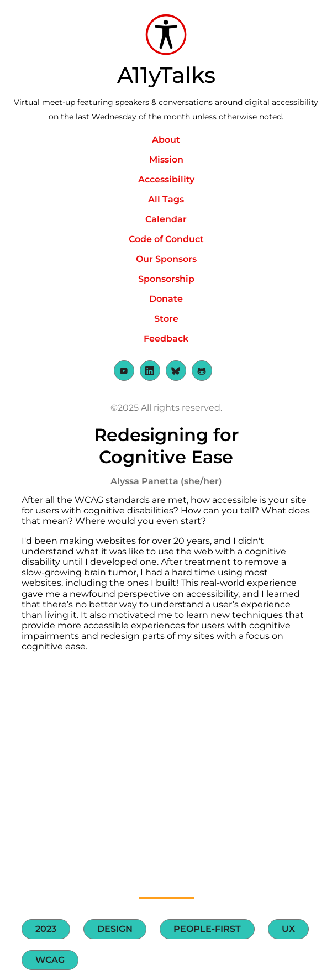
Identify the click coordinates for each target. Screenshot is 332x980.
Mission (166, 159)
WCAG (50, 960)
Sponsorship (166, 279)
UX (288, 929)
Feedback (166, 339)
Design (115, 929)
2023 (46, 929)
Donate (166, 299)
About (166, 140)
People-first (207, 929)
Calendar (166, 219)
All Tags (166, 199)
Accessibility (166, 179)
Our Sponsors (166, 259)
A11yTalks (166, 75)
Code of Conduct (166, 239)
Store (166, 319)
